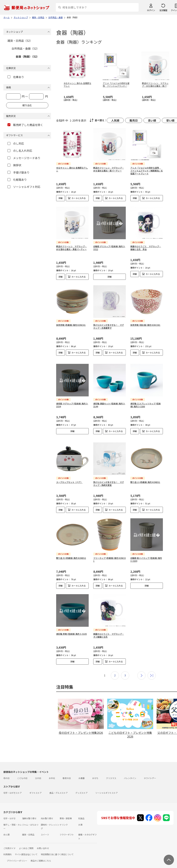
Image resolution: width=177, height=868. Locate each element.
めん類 (6, 829)
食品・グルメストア (59, 787)
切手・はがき (10, 813)
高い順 (152, 120)
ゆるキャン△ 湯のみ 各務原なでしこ (72, 169)
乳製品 (81, 813)
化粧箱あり (17, 180)
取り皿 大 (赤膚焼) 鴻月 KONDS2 (71, 552)
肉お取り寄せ (47, 813)
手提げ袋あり (18, 172)
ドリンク (64, 819)
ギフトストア (36, 787)
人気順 (115, 120)
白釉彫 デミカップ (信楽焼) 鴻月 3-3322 (109, 248)
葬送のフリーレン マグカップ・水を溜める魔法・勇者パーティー (71, 248)
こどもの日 (22, 773)
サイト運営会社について (26, 849)
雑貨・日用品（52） (20, 41)
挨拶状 (14, 165)
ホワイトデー (150, 773)
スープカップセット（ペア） (69, 477)
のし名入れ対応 (20, 151)
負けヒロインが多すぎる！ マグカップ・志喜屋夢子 (109, 326)
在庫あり (16, 77)
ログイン (151, 10)
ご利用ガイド (10, 843)
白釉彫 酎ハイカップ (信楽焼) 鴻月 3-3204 (146, 554)
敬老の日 (67, 773)
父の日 (38, 773)
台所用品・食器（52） (25, 48)
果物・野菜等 (66, 813)
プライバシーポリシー (17, 855)
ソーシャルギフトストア (107, 787)
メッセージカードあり (24, 158)
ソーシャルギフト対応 (24, 187)
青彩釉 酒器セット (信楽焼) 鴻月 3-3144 (109, 402)
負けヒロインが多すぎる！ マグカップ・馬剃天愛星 (109, 478)
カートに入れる (79, 198)
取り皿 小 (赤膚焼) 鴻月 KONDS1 (145, 477)
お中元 (52, 773)
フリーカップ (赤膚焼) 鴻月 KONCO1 (110, 554)
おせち (95, 773)
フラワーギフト (67, 829)
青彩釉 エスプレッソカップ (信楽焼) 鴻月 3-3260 (146, 402)
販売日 (134, 120)
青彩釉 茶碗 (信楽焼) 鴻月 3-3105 (71, 628)
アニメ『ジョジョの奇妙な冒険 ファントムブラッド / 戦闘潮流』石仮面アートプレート (147, 171)
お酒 (80, 819)
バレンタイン (130, 773)
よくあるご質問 (26, 843)
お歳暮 (82, 773)
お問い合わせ (43, 843)
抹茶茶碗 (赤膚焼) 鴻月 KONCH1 (71, 325)
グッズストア (82, 787)
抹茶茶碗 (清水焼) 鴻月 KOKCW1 (145, 325)
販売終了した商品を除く (25, 125)
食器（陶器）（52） (27, 56)
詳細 (61, 198)
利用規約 (7, 849)
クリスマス (111, 773)
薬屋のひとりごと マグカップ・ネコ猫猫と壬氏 (109, 630)
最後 (152, 670)
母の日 (6, 773)
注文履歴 (163, 10)
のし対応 (16, 143)
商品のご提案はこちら (41, 855)
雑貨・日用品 (28, 829)
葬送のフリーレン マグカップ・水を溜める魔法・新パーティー (109, 169)
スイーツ (45, 829)
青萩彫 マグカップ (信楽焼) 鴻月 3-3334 (72, 402)
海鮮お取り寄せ (29, 813)
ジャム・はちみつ (30, 819)
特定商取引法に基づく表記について (57, 849)
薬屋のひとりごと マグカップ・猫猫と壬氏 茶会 (146, 248)
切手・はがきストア (13, 787)
